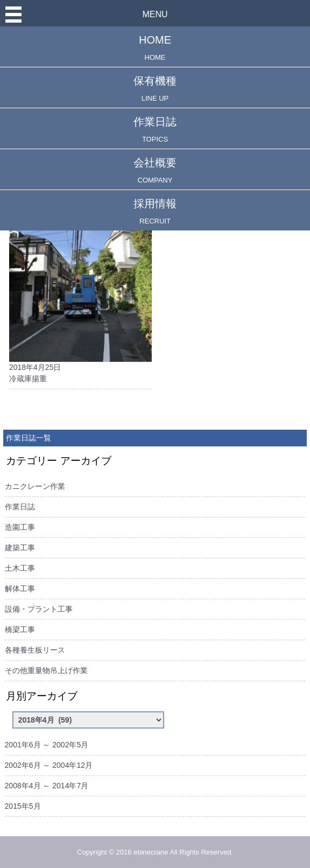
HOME (155, 48)
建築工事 (20, 548)
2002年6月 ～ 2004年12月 (49, 765)
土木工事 (20, 568)
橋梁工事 (20, 629)
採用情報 (155, 211)
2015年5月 (23, 806)
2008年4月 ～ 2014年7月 (47, 786)
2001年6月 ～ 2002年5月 (47, 745)
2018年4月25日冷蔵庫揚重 (81, 277)
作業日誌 (155, 129)
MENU (155, 14)
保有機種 (155, 89)
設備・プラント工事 (39, 609)
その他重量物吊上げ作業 (46, 670)
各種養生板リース (35, 650)
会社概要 (155, 170)
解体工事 (20, 589)
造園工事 (20, 527)
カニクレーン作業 (35, 486)
